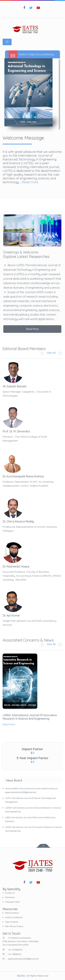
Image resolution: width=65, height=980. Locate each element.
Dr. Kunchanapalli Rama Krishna (23, 476)
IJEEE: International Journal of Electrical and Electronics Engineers (30, 819)
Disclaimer (10, 897)
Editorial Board (12, 913)
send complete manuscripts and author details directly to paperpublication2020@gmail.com (31, 790)
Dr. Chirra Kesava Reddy (18, 521)
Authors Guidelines (14, 917)
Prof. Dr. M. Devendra (16, 431)
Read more (30, 182)
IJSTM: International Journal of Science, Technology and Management (31, 800)
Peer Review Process (14, 926)
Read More (32, 329)
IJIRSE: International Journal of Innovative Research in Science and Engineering (30, 717)
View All (51, 353)
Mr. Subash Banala (14, 386)
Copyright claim (13, 902)
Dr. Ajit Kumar (11, 615)
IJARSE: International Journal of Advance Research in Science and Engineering (33, 810)
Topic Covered (12, 922)
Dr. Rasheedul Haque (16, 566)
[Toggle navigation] (7, 42)
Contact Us (10, 893)
